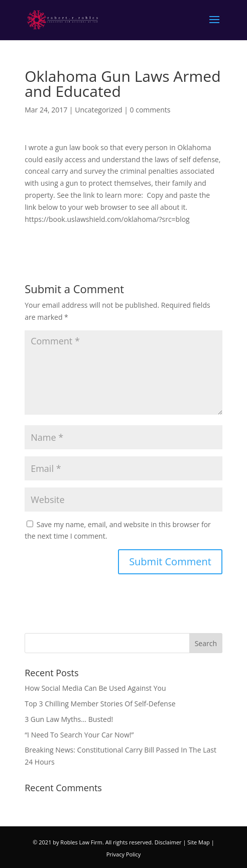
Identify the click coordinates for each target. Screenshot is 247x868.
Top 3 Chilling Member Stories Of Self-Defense (100, 704)
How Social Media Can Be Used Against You (95, 688)
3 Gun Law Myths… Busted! (69, 719)
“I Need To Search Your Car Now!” (79, 735)
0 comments (150, 110)
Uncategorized (98, 110)
